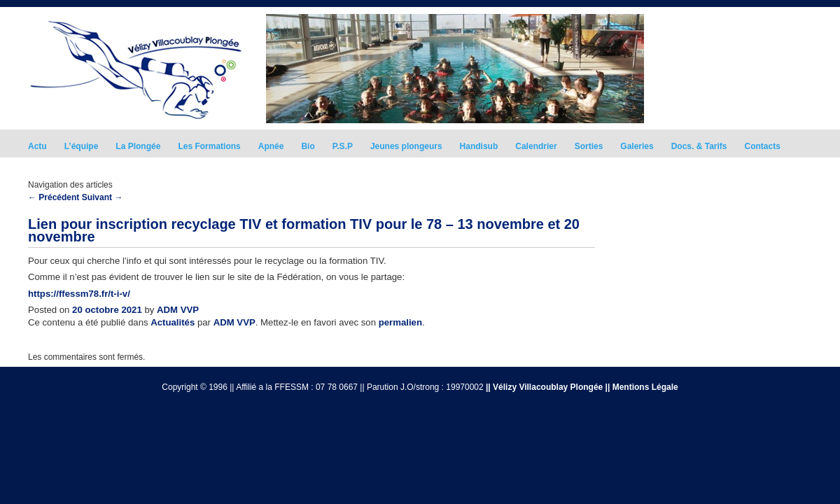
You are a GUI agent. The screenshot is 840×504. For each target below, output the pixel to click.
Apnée (271, 146)
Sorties (589, 146)
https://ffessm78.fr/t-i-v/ (79, 294)
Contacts (763, 146)
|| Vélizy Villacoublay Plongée (544, 387)
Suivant (103, 197)
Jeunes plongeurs (406, 146)
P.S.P (343, 146)
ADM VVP (178, 310)
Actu (37, 146)
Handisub (479, 146)
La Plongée (138, 146)
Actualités (173, 322)
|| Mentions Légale (642, 387)
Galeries (637, 146)
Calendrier (536, 146)
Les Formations (209, 146)
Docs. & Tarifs (699, 146)
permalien (400, 322)
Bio (308, 146)
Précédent (54, 197)
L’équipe (82, 146)
